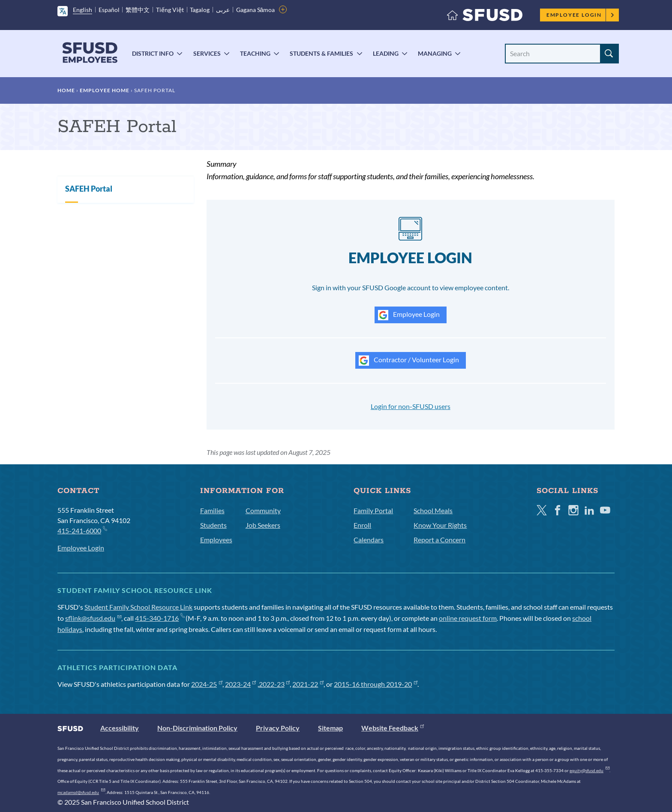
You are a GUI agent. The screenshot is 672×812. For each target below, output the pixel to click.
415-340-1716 (160, 618)
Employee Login (580, 15)
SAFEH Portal (89, 189)
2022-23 (274, 684)
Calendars (369, 540)
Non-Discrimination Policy (197, 728)
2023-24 (241, 684)
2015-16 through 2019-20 (376, 684)
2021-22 (308, 684)
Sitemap (330, 728)
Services (207, 53)
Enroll (362, 525)
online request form (468, 618)
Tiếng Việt (170, 10)
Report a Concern (439, 540)
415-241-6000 (82, 530)
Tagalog (200, 10)
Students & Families (321, 53)
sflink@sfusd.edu (93, 618)
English (82, 10)
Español (109, 10)
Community (263, 510)
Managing (435, 53)
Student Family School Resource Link (138, 607)
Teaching (255, 53)
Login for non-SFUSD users (411, 406)
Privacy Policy (278, 728)
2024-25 (207, 684)
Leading (386, 53)
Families (212, 510)
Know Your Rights (440, 525)
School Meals (433, 510)
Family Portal (373, 510)
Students (213, 525)
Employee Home (105, 90)
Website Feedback (393, 728)
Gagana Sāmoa (256, 10)
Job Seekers (263, 525)
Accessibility (120, 728)
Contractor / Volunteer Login (409, 361)
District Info (153, 53)
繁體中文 (138, 10)
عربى (223, 10)
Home (66, 90)
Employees (216, 540)
